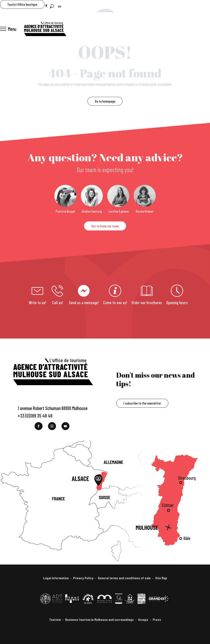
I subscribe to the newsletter (142, 403)
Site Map (161, 578)
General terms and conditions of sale (124, 578)
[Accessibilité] (46, 6)
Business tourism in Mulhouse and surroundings (99, 619)
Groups (143, 619)
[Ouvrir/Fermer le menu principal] (8, 29)
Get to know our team (105, 226)
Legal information (56, 578)
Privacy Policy (83, 578)
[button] (52, 6)
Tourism (55, 619)
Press (157, 619)
